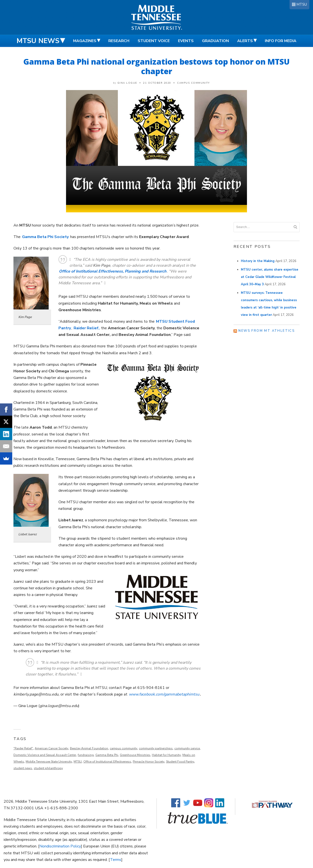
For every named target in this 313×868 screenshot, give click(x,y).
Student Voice (154, 41)
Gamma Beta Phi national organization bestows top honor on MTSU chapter (156, 66)
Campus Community (193, 83)
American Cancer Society (51, 748)
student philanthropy (48, 768)
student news (23, 768)
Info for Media (281, 41)
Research (119, 41)
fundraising (86, 755)
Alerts (245, 41)
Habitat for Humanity (166, 755)
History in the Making (258, 261)
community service (187, 748)
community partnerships (156, 748)
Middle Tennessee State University (49, 762)
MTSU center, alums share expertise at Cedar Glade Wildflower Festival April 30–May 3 (270, 277)
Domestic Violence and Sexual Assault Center (45, 755)
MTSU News (38, 41)
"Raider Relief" (23, 748)
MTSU (302, 4)
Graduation (215, 41)
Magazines (85, 41)
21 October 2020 (157, 83)
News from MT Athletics (267, 331)
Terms (116, 860)
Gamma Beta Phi (107, 755)
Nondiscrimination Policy (60, 846)
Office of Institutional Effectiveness (107, 762)
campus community (123, 748)
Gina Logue (127, 83)
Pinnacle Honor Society (149, 762)
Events (186, 41)
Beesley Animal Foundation (89, 748)
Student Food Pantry (180, 762)
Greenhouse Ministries (135, 755)
